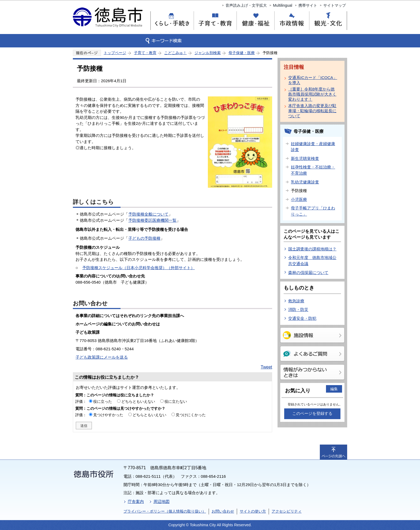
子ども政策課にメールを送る (102, 357)
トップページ (115, 53)
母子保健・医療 (242, 53)
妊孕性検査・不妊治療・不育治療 (313, 170)
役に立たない (176, 401)
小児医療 (299, 199)
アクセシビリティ (287, 511)
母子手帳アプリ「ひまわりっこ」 (313, 211)
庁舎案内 (136, 501)
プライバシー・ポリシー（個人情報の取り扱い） (165, 511)
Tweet (266, 367)
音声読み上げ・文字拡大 (246, 5)
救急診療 (296, 301)
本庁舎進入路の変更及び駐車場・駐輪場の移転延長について (312, 111)
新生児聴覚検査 (305, 158)
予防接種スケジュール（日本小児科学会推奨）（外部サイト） (138, 268)
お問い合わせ (223, 511)
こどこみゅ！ (175, 53)
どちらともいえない (138, 401)
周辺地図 (162, 501)
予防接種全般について (148, 214)
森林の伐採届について (308, 272)
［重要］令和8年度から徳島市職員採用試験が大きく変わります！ (312, 94)
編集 (334, 389)
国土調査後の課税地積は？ (312, 249)
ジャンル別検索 (208, 53)
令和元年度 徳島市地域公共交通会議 (312, 261)
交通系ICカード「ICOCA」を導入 (313, 80)
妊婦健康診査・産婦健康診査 (313, 147)
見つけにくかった (191, 415)
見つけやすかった (108, 415)
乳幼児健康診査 (305, 182)
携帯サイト (308, 5)
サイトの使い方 (253, 511)
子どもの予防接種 (144, 238)
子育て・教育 (145, 53)
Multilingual (283, 5)
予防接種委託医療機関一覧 (152, 220)
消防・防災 (298, 309)
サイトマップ (335, 5)
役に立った (103, 401)
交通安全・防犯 (302, 318)
